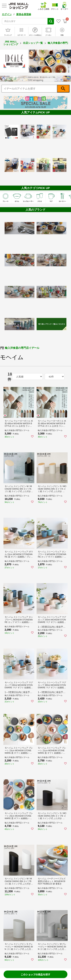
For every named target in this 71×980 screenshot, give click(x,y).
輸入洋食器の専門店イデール (22, 348)
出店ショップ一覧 (33, 43)
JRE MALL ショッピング (11, 43)
